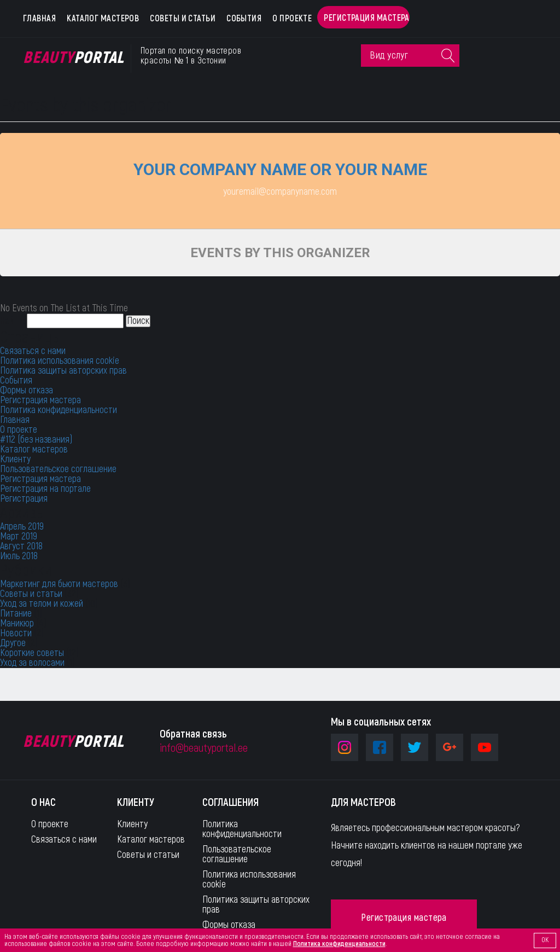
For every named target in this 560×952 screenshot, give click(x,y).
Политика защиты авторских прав (63, 371)
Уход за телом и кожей (42, 604)
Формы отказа (27, 390)
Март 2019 (19, 536)
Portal (74, 58)
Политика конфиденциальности (59, 410)
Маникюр (17, 623)
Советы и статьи (183, 19)
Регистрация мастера (367, 18)
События (244, 19)
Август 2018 (21, 546)
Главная (39, 19)
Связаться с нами (33, 351)
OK (545, 940)
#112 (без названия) (36, 440)
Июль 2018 (19, 556)
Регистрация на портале (45, 489)
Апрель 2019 (22, 527)
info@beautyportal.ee (204, 748)
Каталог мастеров (103, 19)
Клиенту (15, 459)
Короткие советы (32, 653)
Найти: (12, 321)
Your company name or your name (280, 169)
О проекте (292, 19)
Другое (13, 643)
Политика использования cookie (60, 361)
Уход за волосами (32, 663)
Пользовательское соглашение (58, 469)
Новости (16, 633)
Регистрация (24, 499)
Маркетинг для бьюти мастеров (59, 584)
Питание (16, 614)
